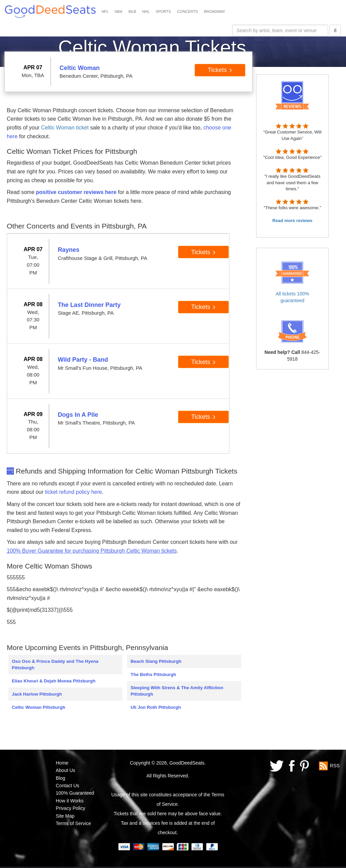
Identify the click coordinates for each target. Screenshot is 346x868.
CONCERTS (188, 11)
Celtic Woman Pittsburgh (39, 707)
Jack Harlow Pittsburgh (37, 694)
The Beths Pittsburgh (153, 674)
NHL (146, 11)
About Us (66, 770)
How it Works (70, 801)
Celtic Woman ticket (65, 128)
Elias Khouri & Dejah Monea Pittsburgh (54, 681)
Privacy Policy (70, 808)
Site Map (65, 816)
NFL (105, 11)
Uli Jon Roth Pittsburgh (156, 707)
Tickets (220, 70)
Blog (60, 778)
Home (62, 763)
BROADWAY (214, 11)
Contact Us (67, 786)
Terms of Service (73, 823)
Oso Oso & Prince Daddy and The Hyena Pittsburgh (55, 665)
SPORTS (163, 11)
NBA (119, 11)
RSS (335, 766)
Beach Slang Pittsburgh (156, 661)
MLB (132, 11)
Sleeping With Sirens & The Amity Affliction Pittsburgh (177, 691)
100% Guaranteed (75, 793)
